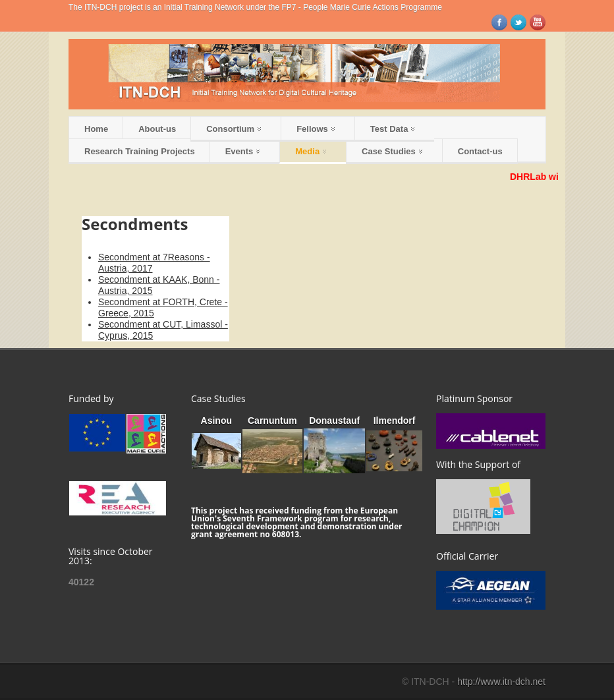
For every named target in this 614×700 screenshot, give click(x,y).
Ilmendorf (395, 421)
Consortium (234, 129)
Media (311, 151)
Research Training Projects (140, 151)
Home (96, 129)
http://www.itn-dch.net (501, 682)
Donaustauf (334, 421)
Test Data (393, 129)
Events (243, 151)
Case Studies (392, 151)
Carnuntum (272, 421)
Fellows (316, 129)
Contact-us (480, 151)
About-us (157, 129)
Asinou (216, 421)
